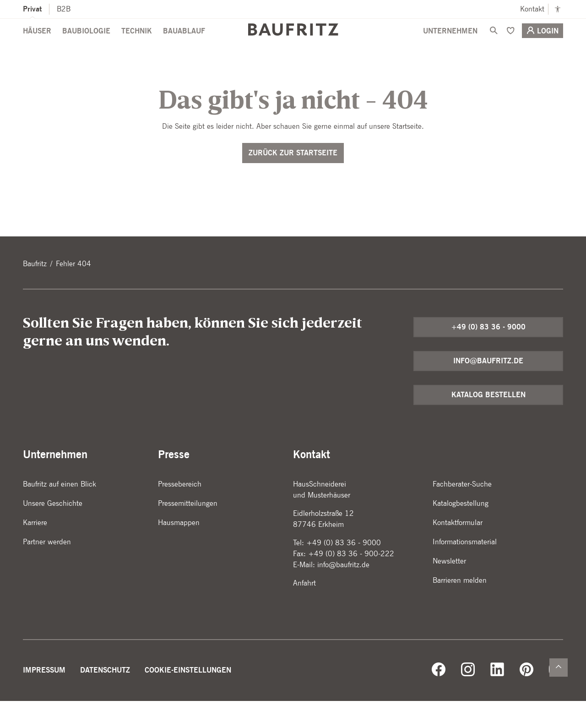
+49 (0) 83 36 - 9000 (488, 354)
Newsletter (449, 588)
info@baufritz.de (488, 388)
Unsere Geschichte (53, 530)
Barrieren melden (460, 607)
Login (543, 46)
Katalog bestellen (488, 422)
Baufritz (35, 291)
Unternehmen (450, 47)
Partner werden (47, 569)
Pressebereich (180, 511)
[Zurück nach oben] (559, 668)
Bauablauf (184, 47)
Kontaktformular (458, 550)
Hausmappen (179, 550)
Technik (137, 47)
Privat (32, 9)
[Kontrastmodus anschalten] (558, 9)
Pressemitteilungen (188, 530)
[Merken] (510, 46)
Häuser (37, 47)
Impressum (44, 697)
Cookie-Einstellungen (188, 697)
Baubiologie (86, 47)
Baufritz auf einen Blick (60, 511)
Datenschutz (105, 697)
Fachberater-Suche (462, 511)
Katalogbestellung (461, 530)
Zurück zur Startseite (293, 180)
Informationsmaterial (465, 569)
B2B (64, 9)
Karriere (35, 550)
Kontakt (532, 9)
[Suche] (494, 46)
